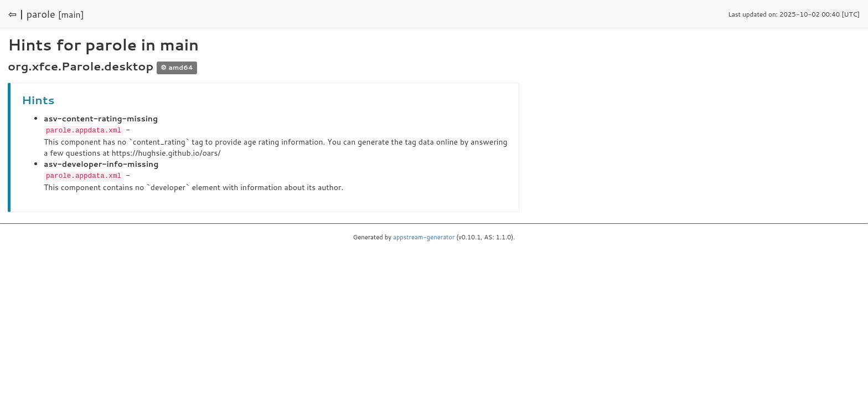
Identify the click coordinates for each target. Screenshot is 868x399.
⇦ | (16, 14)
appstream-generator (424, 236)
